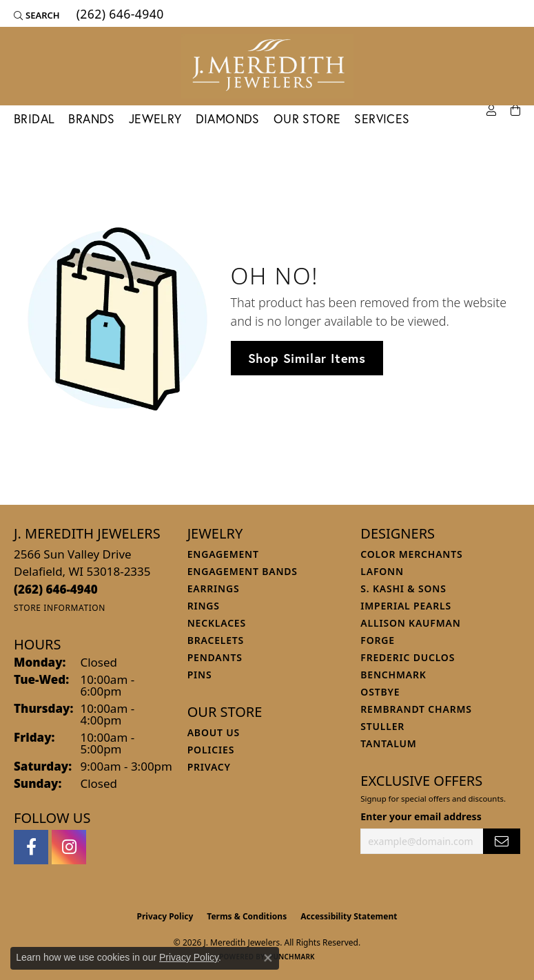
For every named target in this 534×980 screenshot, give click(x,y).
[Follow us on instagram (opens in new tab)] (69, 847)
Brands (91, 119)
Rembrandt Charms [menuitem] (416, 709)
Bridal (34, 119)
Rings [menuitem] (204, 606)
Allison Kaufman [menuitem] (410, 623)
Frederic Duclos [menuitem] (408, 657)
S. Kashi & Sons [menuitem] (403, 588)
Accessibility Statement (349, 916)
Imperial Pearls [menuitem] (406, 606)
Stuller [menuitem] (382, 726)
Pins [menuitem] (200, 675)
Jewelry (155, 119)
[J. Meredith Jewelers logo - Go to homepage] (267, 66)
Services (382, 119)
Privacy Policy (165, 916)
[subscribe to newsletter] (502, 841)
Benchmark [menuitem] (393, 675)
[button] (37, 15)
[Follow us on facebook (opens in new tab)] (31, 847)
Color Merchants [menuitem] (411, 554)
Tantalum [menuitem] (388, 743)
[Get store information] (60, 608)
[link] (119, 15)
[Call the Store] (56, 589)
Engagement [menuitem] (223, 554)
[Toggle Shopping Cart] (515, 111)
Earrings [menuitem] (214, 588)
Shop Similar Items (307, 358)
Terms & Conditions (247, 916)
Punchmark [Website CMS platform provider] (292, 957)
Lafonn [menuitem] (382, 571)
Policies (211, 750)
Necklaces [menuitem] (217, 623)
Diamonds (228, 119)
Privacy (209, 767)
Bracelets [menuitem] (216, 640)
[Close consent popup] (268, 958)
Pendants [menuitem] (215, 657)
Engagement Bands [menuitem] (243, 571)
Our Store (307, 119)
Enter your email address (421, 816)
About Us (214, 732)
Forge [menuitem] (378, 640)
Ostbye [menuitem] (380, 692)
